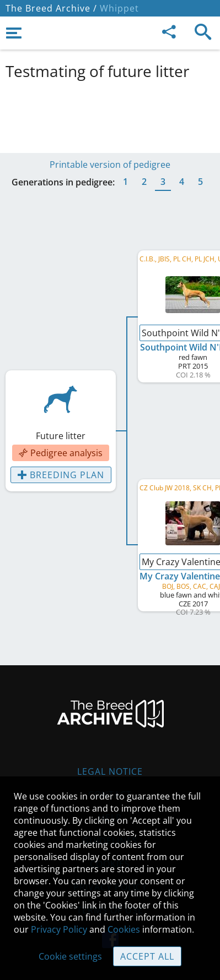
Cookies (124, 929)
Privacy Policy (59, 929)
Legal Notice (110, 771)
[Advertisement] (110, 114)
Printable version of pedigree (110, 165)
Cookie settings (70, 956)
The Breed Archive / (51, 8)
